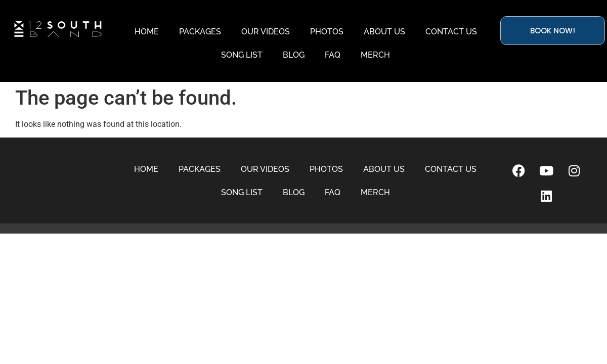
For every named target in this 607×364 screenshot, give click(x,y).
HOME (147, 32)
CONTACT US (451, 32)
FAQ (333, 55)
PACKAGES (200, 32)
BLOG (294, 55)
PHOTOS (327, 32)
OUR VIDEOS (266, 32)
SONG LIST (242, 55)
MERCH (375, 55)
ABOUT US (384, 32)
